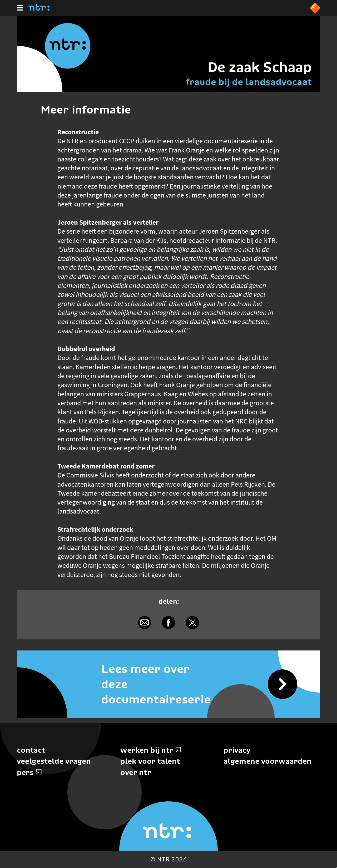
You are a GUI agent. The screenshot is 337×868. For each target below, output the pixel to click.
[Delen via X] (192, 622)
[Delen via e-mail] (145, 622)
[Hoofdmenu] (20, 8)
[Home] (39, 9)
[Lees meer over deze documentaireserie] (168, 684)
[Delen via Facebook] (169, 622)
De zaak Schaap (260, 67)
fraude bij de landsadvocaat (249, 82)
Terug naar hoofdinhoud (337, 868)
